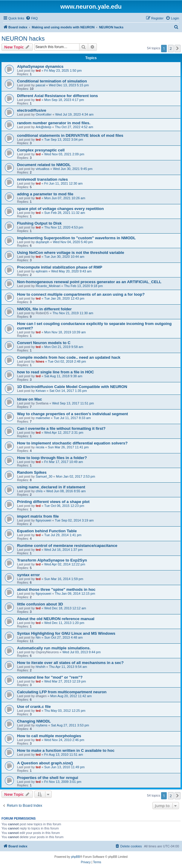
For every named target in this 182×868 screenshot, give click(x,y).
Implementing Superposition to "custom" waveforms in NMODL (76, 238)
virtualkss (42, 169)
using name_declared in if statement (51, 487)
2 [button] (171, 48)
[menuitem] (32, 18)
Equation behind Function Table (47, 531)
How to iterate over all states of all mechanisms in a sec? (70, 663)
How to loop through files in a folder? (52, 458)
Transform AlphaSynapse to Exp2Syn (52, 560)
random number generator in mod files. (54, 123)
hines (40, 361)
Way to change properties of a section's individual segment (72, 414)
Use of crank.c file (34, 707)
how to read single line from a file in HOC (55, 372)
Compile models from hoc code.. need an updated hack (69, 357)
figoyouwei (43, 520)
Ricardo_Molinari (48, 286)
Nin (38, 637)
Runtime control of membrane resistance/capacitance (67, 546)
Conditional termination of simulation (52, 81)
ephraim (42, 271)
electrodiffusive (32, 110)
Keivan (41, 391)
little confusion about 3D (40, 604)
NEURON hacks (23, 39)
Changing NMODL (34, 721)
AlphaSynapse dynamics (40, 66)
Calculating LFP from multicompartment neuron (62, 692)
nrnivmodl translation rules (42, 179)
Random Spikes (32, 472)
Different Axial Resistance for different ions (58, 96)
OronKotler (43, 114)
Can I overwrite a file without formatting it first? (61, 428)
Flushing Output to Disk (39, 223)
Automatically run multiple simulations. (54, 648)
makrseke (43, 418)
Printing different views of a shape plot (53, 502)
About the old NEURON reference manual (56, 619)
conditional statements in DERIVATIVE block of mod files (70, 135)
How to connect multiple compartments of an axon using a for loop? (81, 294)
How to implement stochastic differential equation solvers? (72, 443)
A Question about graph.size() (45, 763)
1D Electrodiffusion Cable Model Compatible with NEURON (72, 387)
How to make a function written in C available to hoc (66, 750)
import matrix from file (38, 516)
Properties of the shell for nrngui (48, 778)
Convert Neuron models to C (44, 343)
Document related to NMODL (44, 165)
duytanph (42, 242)
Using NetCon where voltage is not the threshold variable (71, 253)
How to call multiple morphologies (49, 736)
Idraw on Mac (30, 399)
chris (39, 491)
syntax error (28, 575)
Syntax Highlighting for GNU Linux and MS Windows (66, 633)
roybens (41, 725)
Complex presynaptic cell (41, 150)
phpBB (76, 857)
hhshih (40, 667)
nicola (40, 447)
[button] (178, 48)
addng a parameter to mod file (45, 194)
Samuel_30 (44, 476)
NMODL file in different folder (44, 309)
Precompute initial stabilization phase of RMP (60, 267)
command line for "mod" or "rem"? (50, 677)
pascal (40, 85)
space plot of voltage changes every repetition (60, 209)
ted (38, 70)
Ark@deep (43, 127)
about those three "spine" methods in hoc (56, 589)
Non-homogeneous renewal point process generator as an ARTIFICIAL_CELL (89, 282)
